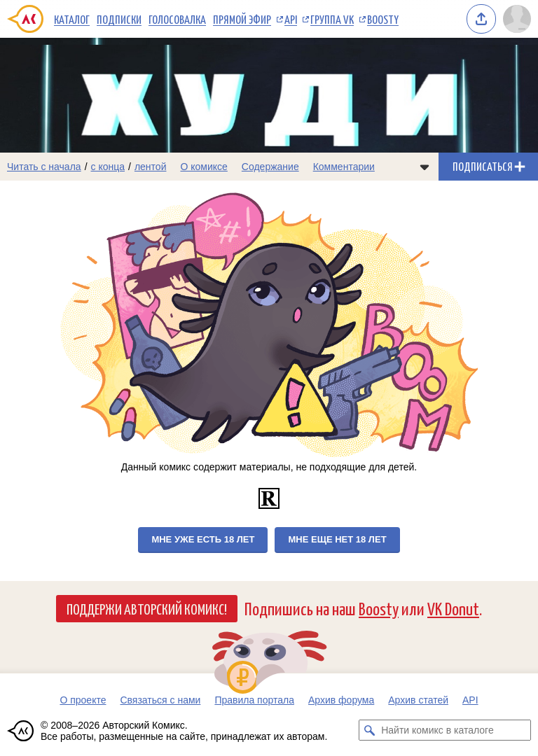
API (291, 19)
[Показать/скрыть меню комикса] (425, 167)
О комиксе (204, 167)
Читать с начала (44, 167)
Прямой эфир (242, 19)
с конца (108, 167)
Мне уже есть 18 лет (203, 539)
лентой (151, 167)
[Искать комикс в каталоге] (369, 730)
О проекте (83, 700)
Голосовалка (177, 19)
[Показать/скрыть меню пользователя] (517, 19)
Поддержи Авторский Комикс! (147, 608)
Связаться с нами (160, 700)
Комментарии (344, 167)
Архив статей (418, 700)
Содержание (270, 167)
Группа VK (332, 19)
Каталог (72, 19)
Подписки (119, 19)
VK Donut (453, 608)
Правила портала (254, 700)
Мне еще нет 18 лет (337, 539)
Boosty (383, 19)
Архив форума (341, 700)
